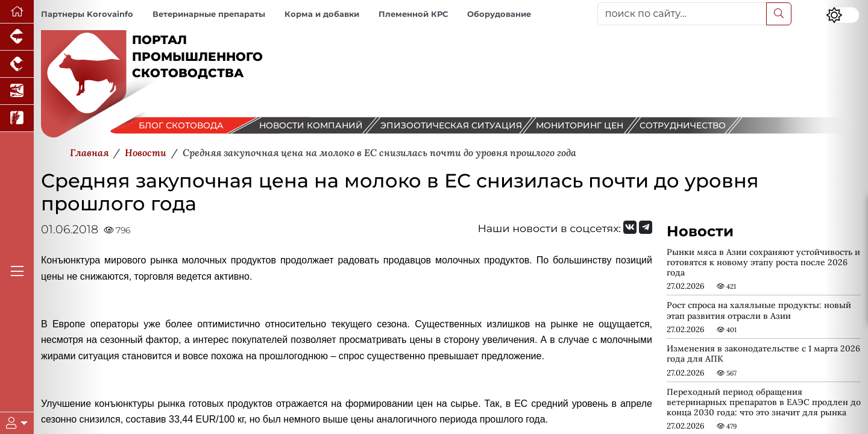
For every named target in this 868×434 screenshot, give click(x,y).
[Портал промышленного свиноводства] (17, 37)
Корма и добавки (322, 14)
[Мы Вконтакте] (630, 227)
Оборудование (499, 14)
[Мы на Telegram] (646, 227)
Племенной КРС (413, 14)
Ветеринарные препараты (209, 14)
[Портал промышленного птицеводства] (17, 64)
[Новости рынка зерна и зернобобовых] (17, 118)
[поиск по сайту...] (682, 14)
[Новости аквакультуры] (17, 91)
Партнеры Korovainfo (87, 14)
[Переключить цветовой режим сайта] (843, 15)
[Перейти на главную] (17, 12)
